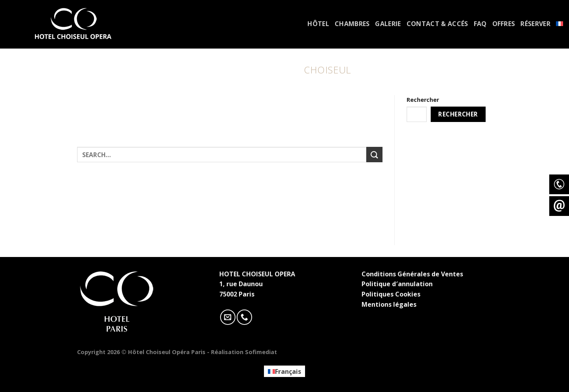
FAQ (480, 24)
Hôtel (318, 24)
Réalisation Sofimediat (244, 352)
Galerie (388, 24)
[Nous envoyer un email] (228, 317)
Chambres (352, 24)
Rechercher (423, 100)
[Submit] (374, 155)
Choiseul (328, 70)
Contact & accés (437, 24)
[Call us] (244, 317)
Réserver (535, 24)
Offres (504, 24)
